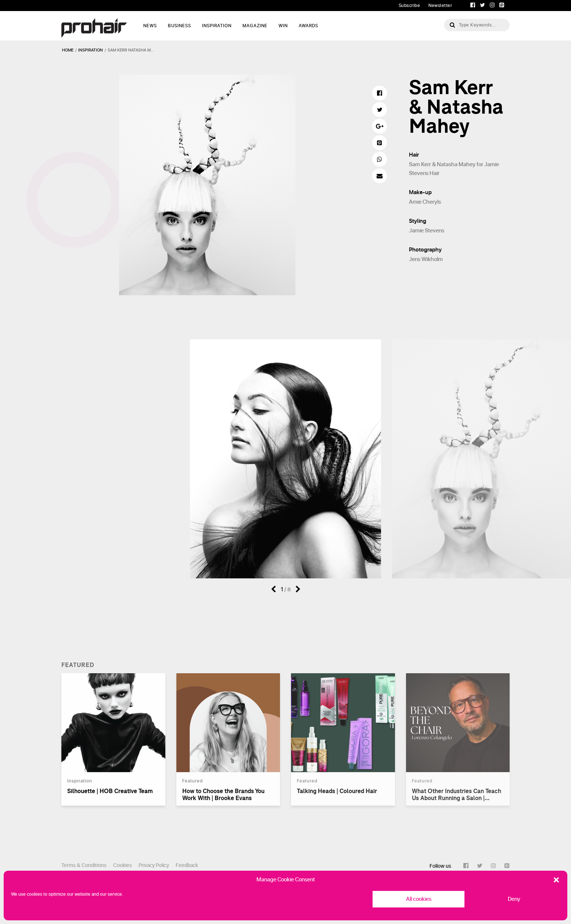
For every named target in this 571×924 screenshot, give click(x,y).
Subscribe (410, 6)
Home (68, 50)
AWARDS (308, 26)
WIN (283, 26)
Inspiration (217, 26)
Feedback (187, 865)
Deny (514, 899)
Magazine (255, 26)
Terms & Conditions (84, 865)
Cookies (123, 865)
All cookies (419, 899)
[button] (556, 880)
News (150, 26)
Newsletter (440, 6)
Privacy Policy (154, 865)
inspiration (91, 50)
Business (179, 26)
